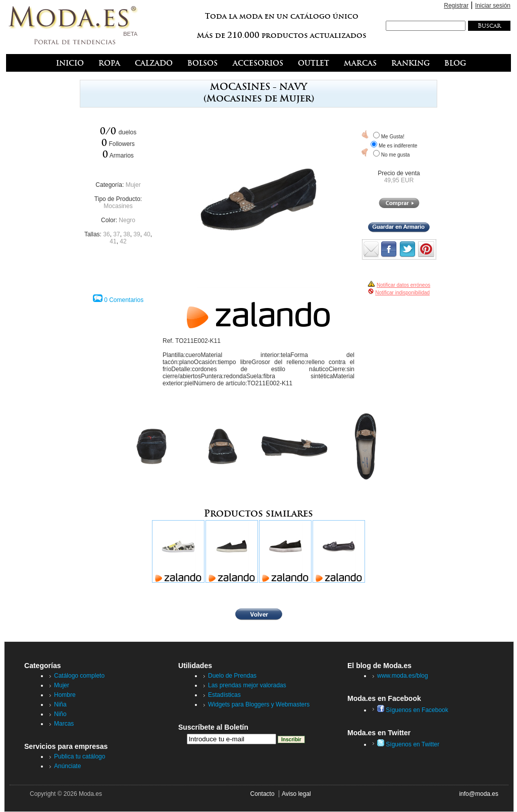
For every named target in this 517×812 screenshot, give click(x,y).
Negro (127, 220)
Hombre (65, 695)
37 (116, 234)
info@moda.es (479, 794)
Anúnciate (67, 766)
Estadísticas (224, 695)
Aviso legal (296, 794)
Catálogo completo (79, 676)
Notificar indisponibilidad (402, 293)
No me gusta (396, 155)
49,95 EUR (399, 180)
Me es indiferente (398, 146)
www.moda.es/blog (403, 676)
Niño (60, 714)
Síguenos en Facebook (413, 710)
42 (123, 241)
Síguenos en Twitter (408, 744)
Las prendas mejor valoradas (247, 685)
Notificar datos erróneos (403, 285)
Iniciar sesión (493, 6)
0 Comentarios (124, 300)
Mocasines (118, 206)
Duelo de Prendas (232, 676)
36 (106, 234)
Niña (60, 704)
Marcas (64, 724)
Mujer (133, 185)
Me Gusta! (393, 137)
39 (137, 234)
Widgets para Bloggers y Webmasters (259, 704)
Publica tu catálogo (80, 756)
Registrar (456, 6)
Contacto (263, 794)
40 (147, 234)
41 (113, 241)
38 (126, 234)
